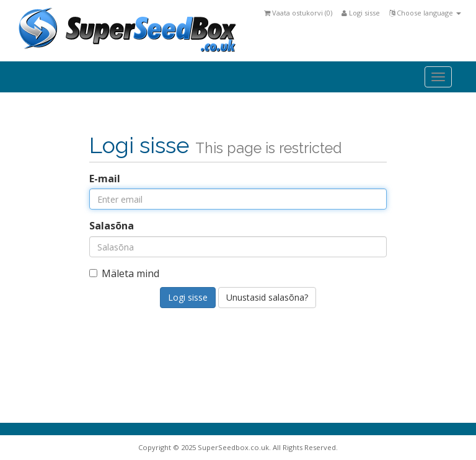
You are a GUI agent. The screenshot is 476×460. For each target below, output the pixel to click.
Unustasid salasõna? (267, 297)
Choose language (425, 13)
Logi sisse (361, 13)
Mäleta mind (124, 273)
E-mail (105, 179)
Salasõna (112, 226)
